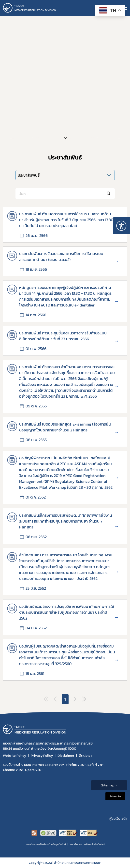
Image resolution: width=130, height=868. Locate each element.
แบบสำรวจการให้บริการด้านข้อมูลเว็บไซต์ (46, 844)
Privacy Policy (42, 756)
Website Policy (14, 756)
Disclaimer (66, 756)
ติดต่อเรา (85, 756)
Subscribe (115, 796)
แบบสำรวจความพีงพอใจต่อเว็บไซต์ (87, 844)
